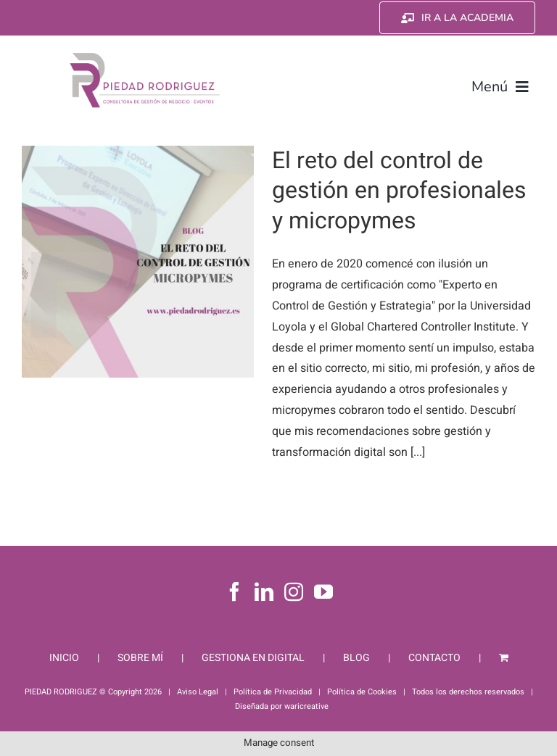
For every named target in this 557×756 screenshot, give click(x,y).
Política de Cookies (362, 692)
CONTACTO (434, 658)
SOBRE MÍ (140, 658)
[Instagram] (294, 591)
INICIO (64, 658)
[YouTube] (323, 591)
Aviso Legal (198, 692)
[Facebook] (234, 591)
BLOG (356, 658)
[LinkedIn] (264, 591)
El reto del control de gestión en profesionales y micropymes (399, 191)
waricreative (306, 706)
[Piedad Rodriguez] (145, 56)
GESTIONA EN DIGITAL (253, 658)
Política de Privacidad (273, 692)
